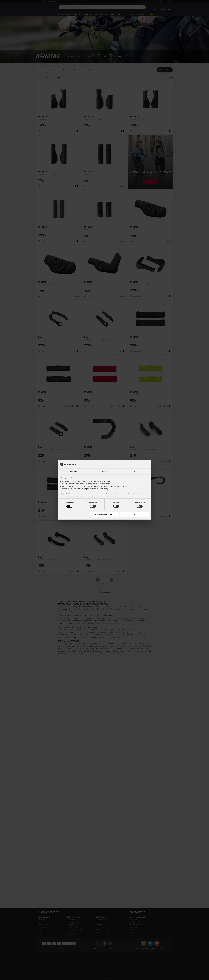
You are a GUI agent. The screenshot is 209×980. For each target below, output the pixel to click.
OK (134, 515)
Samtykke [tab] (73, 471)
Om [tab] (136, 471)
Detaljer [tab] (105, 471)
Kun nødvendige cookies (104, 515)
